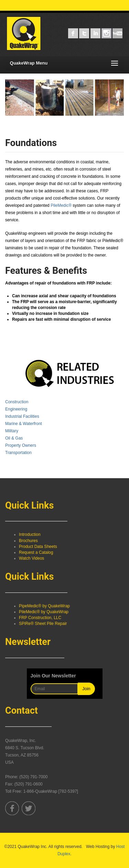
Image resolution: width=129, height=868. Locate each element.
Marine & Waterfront (24, 424)
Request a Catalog (36, 552)
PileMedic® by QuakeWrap (44, 612)
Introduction (30, 534)
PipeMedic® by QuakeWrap (44, 606)
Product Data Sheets (38, 547)
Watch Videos (31, 558)
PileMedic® (61, 205)
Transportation (18, 453)
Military (12, 431)
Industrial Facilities (22, 416)
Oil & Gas (14, 438)
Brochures (28, 541)
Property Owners (21, 445)
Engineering (16, 409)
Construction (17, 402)
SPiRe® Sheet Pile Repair (43, 624)
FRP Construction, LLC (40, 618)
